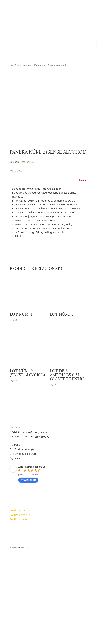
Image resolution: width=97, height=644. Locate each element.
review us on (28, 480)
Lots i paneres (24, 65)
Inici (12, 65)
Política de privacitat (22, 511)
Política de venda (20, 519)
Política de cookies (21, 515)
